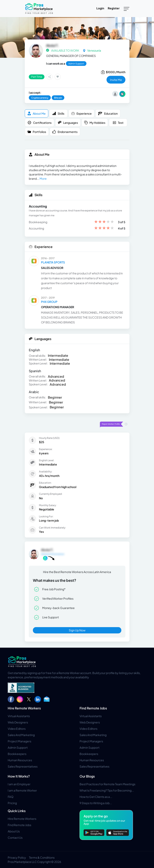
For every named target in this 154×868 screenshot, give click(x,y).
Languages (68, 123)
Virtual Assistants (19, 716)
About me (37, 114)
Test (118, 123)
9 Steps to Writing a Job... (96, 803)
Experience (81, 114)
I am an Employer (19, 784)
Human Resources (20, 760)
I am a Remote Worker (22, 790)
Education (108, 113)
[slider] (104, 222)
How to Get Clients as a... (96, 797)
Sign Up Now (77, 630)
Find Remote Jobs (93, 708)
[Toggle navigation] (127, 9)
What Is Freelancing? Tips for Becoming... (107, 790)
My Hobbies (95, 123)
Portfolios (37, 132)
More (43, 178)
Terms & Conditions (42, 857)
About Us (14, 831)
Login (100, 8)
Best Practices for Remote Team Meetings (107, 784)
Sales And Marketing (21, 735)
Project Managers (19, 741)
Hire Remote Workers (24, 708)
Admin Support (18, 747)
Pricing (12, 803)
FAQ (11, 797)
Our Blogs (87, 776)
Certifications (39, 123)
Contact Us (15, 838)
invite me (116, 80)
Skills (58, 114)
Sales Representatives (23, 766)
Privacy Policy (17, 857)
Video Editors (17, 729)
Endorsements (65, 132)
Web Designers (18, 722)
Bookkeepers (17, 754)
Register (114, 8)
